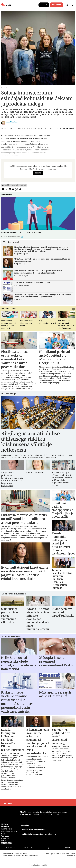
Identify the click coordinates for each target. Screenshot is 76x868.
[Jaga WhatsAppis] (73, 129)
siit (22, 237)
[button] (73, 309)
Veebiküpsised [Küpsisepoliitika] (34, 856)
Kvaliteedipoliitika (22, 856)
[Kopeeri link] (70, 129)
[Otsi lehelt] (67, 5)
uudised (23, 185)
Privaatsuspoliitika (9, 856)
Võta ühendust (8, 854)
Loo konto (57, 5)
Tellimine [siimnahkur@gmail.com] (25, 825)
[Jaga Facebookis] (57, 129)
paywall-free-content (10, 185)
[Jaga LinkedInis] (64, 129)
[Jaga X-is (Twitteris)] (61, 129)
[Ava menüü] (72, 5)
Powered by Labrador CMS (38, 865)
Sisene (44, 5)
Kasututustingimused (21, 854)
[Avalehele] (20, 5)
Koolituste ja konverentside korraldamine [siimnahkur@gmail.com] (39, 834)
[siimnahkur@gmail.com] (34, 830)
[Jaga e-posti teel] (67, 129)
